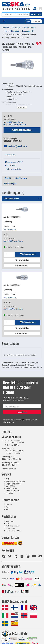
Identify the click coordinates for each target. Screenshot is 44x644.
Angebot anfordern (22, 260)
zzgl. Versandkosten (13, 122)
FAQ (8, 479)
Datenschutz (10, 528)
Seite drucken (10, 166)
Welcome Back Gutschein (15, 481)
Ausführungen (21, 178)
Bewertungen (10, 184)
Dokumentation (10, 155)
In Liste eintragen (22, 265)
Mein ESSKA (11, 486)
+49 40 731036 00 (11, 437)
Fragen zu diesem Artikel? (14, 162)
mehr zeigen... (22, 107)
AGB (8, 524)
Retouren (9, 493)
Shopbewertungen (13, 491)
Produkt (7, 178)
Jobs (8, 509)
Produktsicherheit (10, 230)
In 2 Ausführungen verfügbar (15, 124)
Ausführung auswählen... (22, 130)
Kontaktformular (9, 468)
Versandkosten (11, 488)
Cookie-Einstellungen (14, 531)
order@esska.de (9, 465)
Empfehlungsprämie (13, 484)
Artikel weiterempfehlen (13, 169)
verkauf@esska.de (15, 147)
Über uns (9, 505)
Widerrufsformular (12, 526)
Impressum (10, 521)
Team (8, 507)
